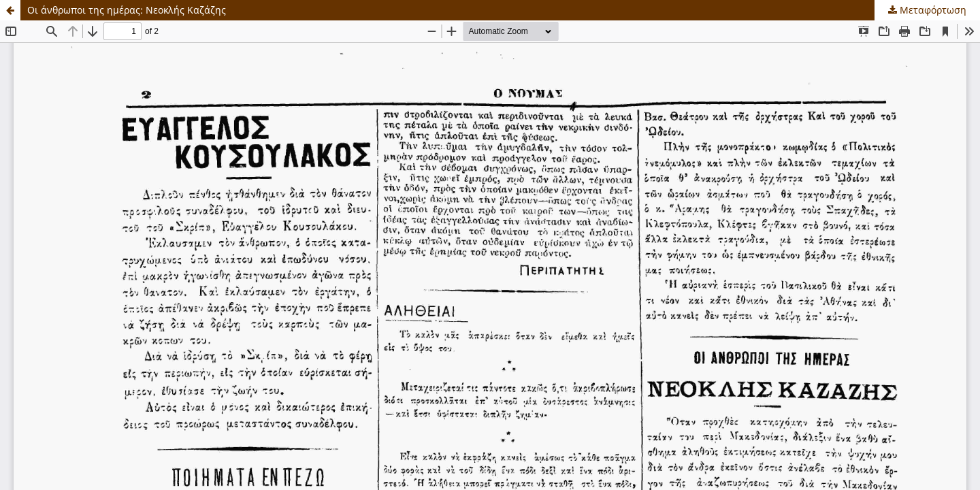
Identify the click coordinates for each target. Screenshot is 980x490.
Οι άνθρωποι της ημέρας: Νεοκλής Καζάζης (127, 10)
